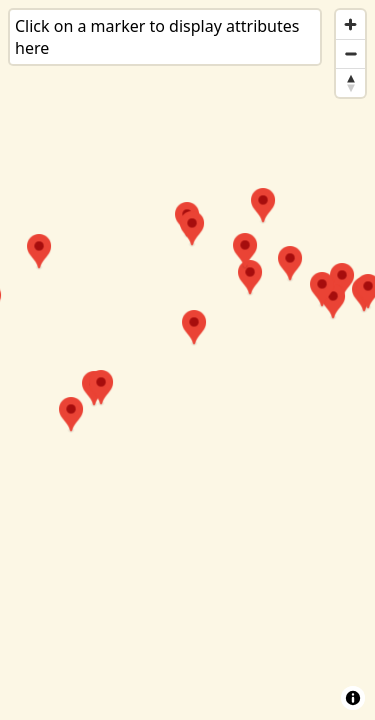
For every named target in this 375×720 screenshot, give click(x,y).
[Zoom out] (350, 53)
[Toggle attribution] (353, 698)
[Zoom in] (350, 24)
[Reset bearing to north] (350, 82)
